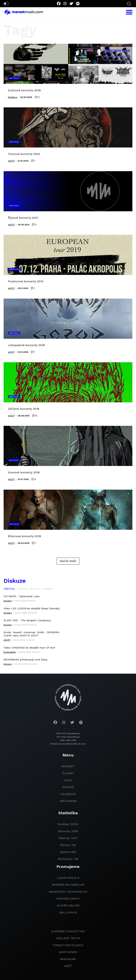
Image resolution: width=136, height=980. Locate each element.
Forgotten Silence (68, 945)
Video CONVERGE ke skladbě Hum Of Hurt (29, 648)
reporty (22, 589)
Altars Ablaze (68, 905)
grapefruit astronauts (68, 892)
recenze (35, 589)
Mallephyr (68, 912)
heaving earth (68, 899)
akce (68, 780)
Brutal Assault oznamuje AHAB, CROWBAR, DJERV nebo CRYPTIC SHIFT (32, 634)
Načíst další (68, 561)
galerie (68, 787)
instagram (68, 801)
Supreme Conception (68, 931)
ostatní (48, 589)
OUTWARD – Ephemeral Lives (22, 596)
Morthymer (68, 952)
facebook (68, 794)
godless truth (68, 938)
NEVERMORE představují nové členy (25, 660)
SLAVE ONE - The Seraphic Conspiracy (27, 620)
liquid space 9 (68, 878)
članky (68, 773)
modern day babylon (68, 885)
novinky (68, 766)
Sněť (68, 966)
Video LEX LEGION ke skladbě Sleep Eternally (32, 608)
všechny (9, 589)
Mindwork (68, 959)
